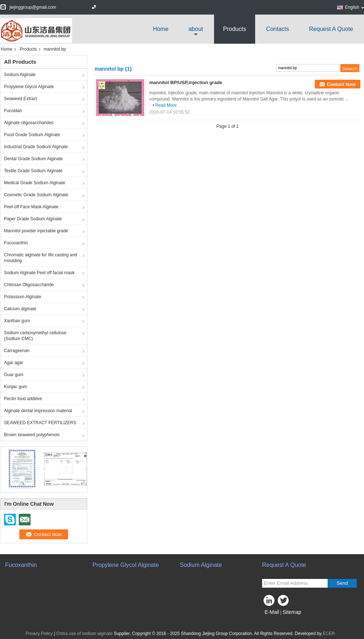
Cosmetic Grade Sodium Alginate (36, 195)
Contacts (278, 29)
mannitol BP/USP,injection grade (186, 82)
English (355, 7)
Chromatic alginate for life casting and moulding (41, 258)
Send (342, 583)
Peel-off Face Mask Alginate (31, 207)
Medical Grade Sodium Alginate (35, 183)
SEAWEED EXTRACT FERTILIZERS (40, 423)
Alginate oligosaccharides (29, 123)
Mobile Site (275, 621)
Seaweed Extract (21, 99)
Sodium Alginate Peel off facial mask (39, 273)
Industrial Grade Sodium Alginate (36, 147)
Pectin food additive (23, 399)
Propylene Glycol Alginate (29, 87)
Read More (166, 105)
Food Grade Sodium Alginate (32, 135)
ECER (329, 634)
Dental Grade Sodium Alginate (33, 159)
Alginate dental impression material (38, 411)
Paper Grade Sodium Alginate (33, 219)
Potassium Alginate (23, 297)
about (196, 29)
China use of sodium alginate (85, 634)
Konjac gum (15, 387)
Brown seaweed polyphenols (32, 435)
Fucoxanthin (16, 243)
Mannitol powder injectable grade (36, 231)
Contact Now (341, 84)
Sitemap (292, 612)
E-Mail (272, 612)
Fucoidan (13, 111)
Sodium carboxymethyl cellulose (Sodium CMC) (35, 336)
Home (161, 29)
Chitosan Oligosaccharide (29, 285)
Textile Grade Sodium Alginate (33, 171)
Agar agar (14, 363)
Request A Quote (331, 29)
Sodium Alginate (20, 75)
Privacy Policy (39, 634)
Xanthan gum (17, 321)
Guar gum (14, 375)
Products (235, 29)
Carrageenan (17, 351)
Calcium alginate (20, 309)
